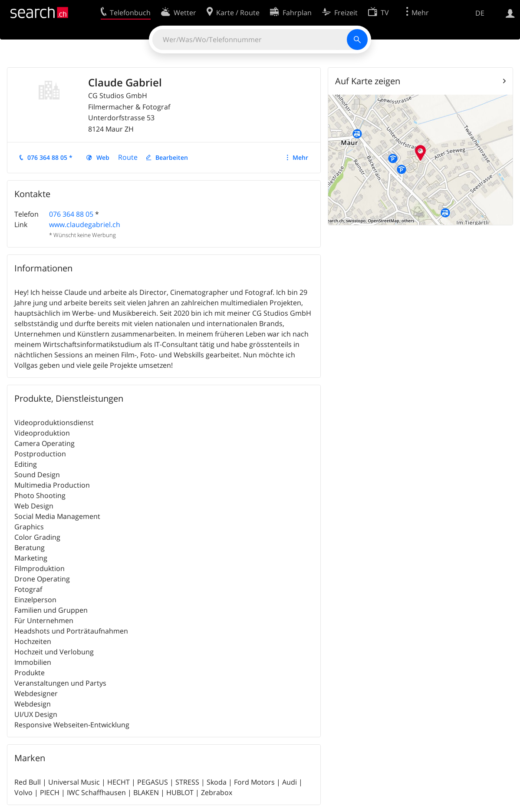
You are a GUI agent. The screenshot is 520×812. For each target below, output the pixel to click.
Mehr (300, 157)
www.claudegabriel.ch (85, 224)
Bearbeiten (172, 157)
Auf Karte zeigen (368, 81)
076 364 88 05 (71, 214)
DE (480, 13)
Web (103, 157)
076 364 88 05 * (50, 157)
